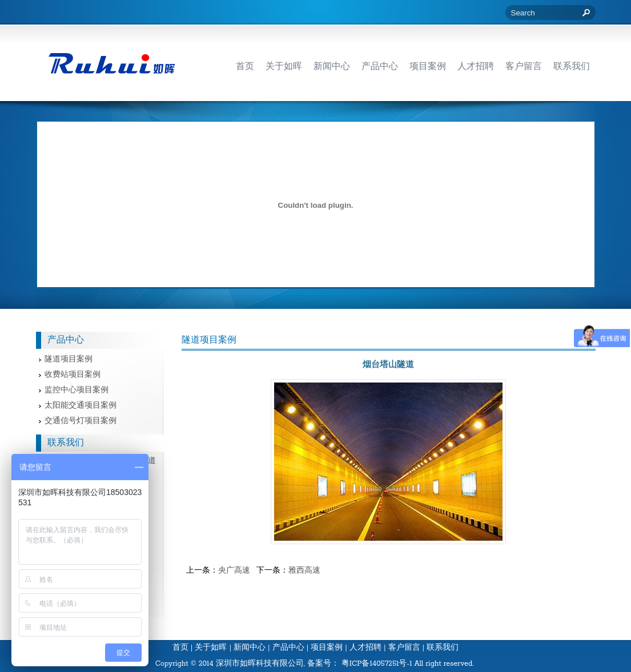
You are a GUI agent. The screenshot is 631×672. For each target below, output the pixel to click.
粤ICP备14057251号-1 (377, 664)
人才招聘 (365, 648)
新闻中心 (250, 648)
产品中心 (288, 648)
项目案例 (327, 648)
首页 (180, 648)
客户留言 (404, 648)
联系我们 (443, 648)
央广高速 (234, 571)
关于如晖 (211, 648)
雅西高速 (304, 571)
